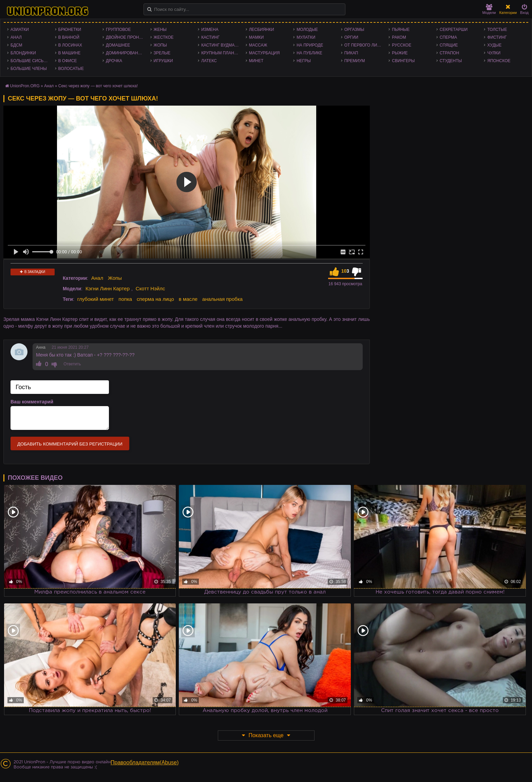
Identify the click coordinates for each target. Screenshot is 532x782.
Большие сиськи (30, 61)
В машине (70, 53)
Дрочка (114, 61)
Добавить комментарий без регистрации (70, 444)
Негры (304, 61)
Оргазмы (354, 30)
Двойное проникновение (126, 37)
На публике (309, 53)
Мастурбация (264, 53)
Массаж (258, 45)
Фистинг (497, 37)
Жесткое (164, 37)
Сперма (448, 37)
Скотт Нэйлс (150, 288)
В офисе (68, 61)
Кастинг (210, 37)
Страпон (449, 53)
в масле (188, 299)
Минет (256, 61)
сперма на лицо (155, 299)
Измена (210, 30)
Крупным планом (221, 53)
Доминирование (125, 53)
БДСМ (16, 45)
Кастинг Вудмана (221, 45)
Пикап (351, 53)
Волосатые (71, 69)
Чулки (494, 53)
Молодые (307, 30)
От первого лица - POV (365, 45)
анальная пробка (222, 299)
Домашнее (118, 45)
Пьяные (401, 30)
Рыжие (400, 53)
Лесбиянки (262, 30)
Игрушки (163, 61)
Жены (160, 30)
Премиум (355, 61)
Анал (16, 37)
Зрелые (162, 53)
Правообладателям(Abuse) (145, 762)
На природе (310, 45)
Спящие (449, 45)
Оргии (351, 37)
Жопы (160, 45)
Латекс (209, 61)
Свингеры (403, 61)
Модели (489, 9)
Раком (399, 37)
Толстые (497, 30)
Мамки (256, 37)
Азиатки (20, 30)
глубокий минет (96, 299)
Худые (494, 45)
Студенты (451, 61)
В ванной (69, 37)
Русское (402, 45)
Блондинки (23, 53)
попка (125, 299)
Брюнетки (70, 30)
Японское (499, 61)
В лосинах (70, 45)
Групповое (118, 30)
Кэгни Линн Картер (108, 288)
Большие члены (29, 69)
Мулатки (306, 37)
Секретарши (454, 30)
